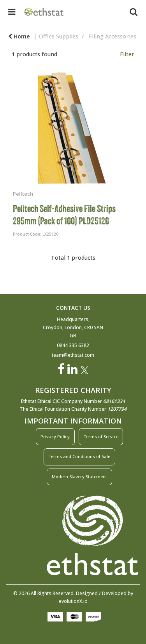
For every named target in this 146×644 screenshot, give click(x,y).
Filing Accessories (113, 36)
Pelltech (23, 194)
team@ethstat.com (73, 355)
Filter (127, 54)
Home (19, 36)
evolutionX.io (73, 601)
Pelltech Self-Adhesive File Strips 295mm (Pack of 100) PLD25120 (64, 215)
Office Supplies (59, 36)
